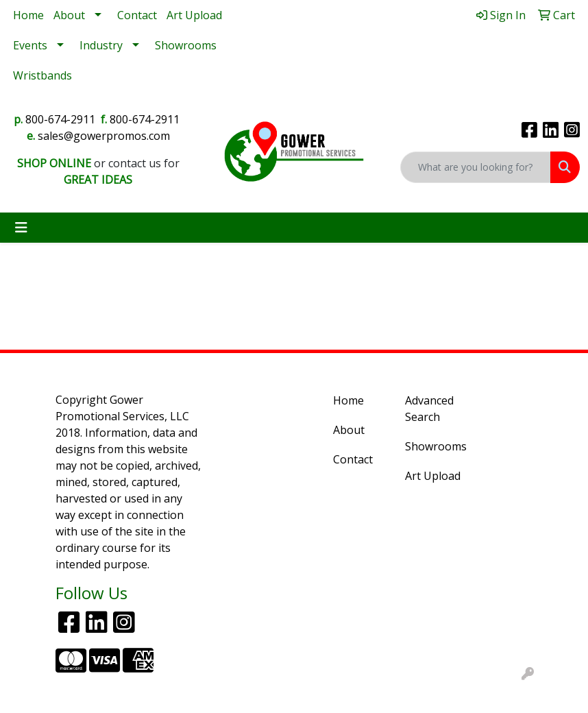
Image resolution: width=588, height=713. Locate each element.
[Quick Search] (476, 167)
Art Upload (194, 15)
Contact (137, 15)
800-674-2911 (60, 119)
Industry (101, 45)
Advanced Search (429, 409)
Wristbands (42, 75)
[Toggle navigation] (21, 228)
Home (28, 15)
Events (30, 45)
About (69, 15)
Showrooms (186, 45)
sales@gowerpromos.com (104, 136)
